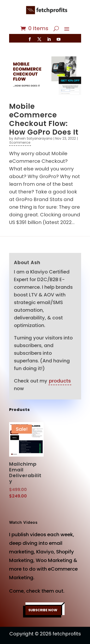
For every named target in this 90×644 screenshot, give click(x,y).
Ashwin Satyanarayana (33, 138)
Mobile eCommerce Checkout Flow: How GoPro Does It (44, 119)
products (60, 381)
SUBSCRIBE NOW (43, 610)
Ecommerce (20, 142)
